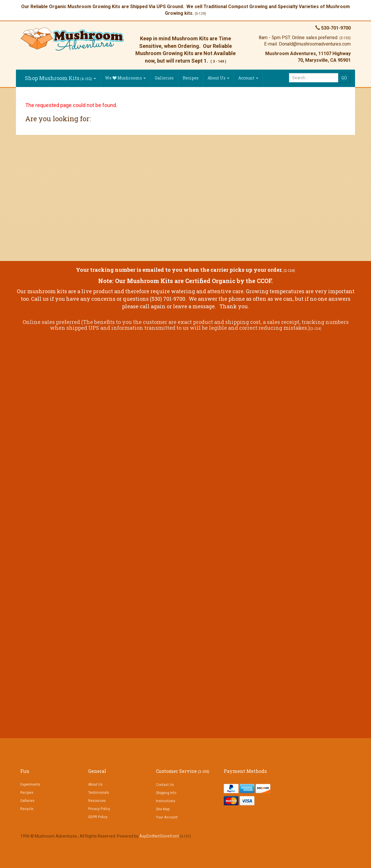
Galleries (164, 78)
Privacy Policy (99, 809)
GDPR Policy (98, 817)
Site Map (163, 809)
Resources (97, 801)
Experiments (30, 784)
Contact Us (165, 785)
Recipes (191, 78)
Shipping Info (166, 793)
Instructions (166, 801)
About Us (218, 78)
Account (248, 78)
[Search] (314, 78)
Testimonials (99, 793)
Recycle (27, 809)
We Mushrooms (125, 78)
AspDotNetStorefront (159, 836)
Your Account (167, 817)
